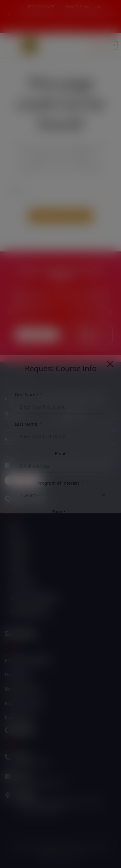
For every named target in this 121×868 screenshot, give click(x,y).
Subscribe (23, 480)
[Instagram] (68, 26)
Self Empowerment (29, 612)
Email (11, 440)
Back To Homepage (60, 216)
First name (16, 414)
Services (18, 556)
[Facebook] (57, 26)
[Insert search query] (60, 190)
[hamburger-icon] (96, 45)
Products (19, 570)
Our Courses (22, 584)
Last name (73, 414)
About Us (19, 542)
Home (16, 528)
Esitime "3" (73, 855)
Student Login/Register (33, 598)
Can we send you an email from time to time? (63, 465)
